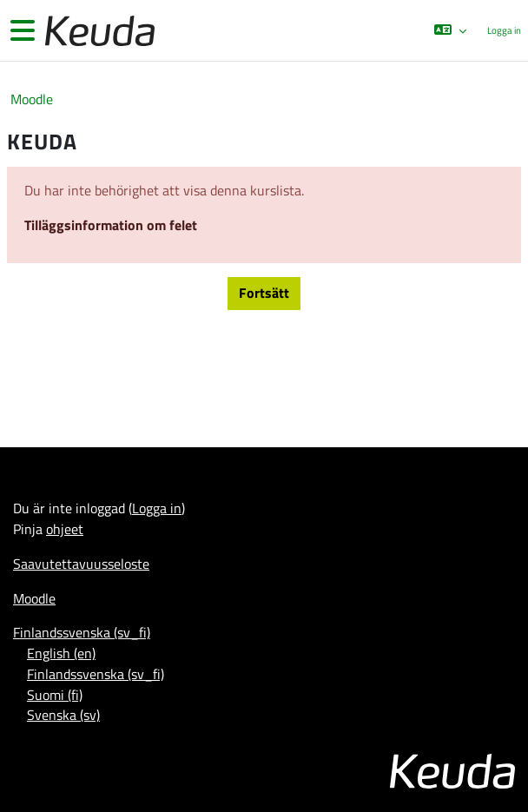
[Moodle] (98, 31)
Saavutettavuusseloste (81, 564)
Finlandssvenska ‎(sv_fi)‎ (82, 632)
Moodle (32, 99)
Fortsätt (264, 293)
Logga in (504, 30)
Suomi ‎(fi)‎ (55, 695)
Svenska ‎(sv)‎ (63, 715)
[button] (450, 30)
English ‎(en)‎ (61, 653)
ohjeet (65, 529)
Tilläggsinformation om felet (111, 225)
